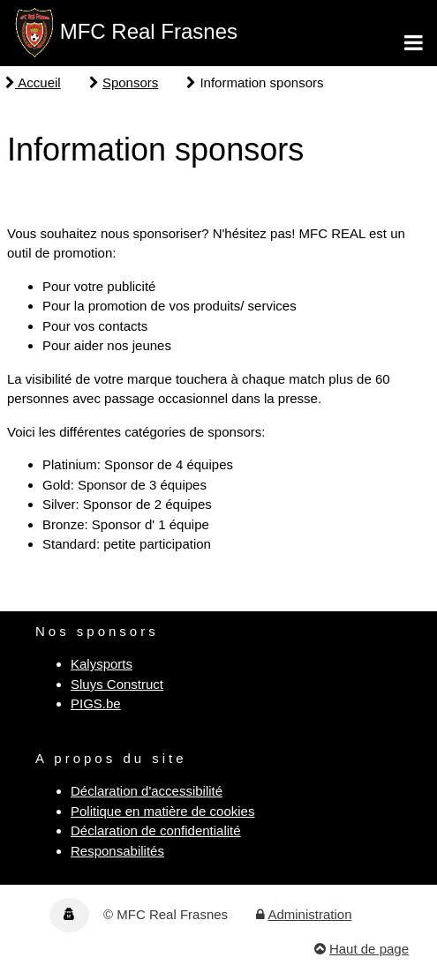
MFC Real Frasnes (149, 31)
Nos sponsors (97, 631)
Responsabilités (117, 851)
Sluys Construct (117, 684)
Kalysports (102, 664)
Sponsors (130, 82)
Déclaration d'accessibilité (147, 791)
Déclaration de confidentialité (156, 830)
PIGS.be (96, 703)
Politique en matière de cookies (162, 811)
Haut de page (369, 949)
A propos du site (111, 758)
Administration (309, 914)
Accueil (33, 82)
